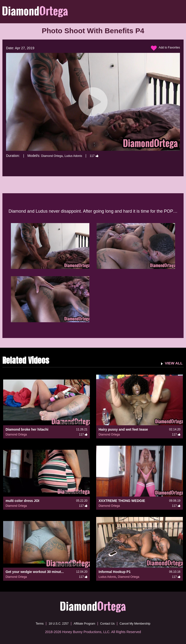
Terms (32, 623)
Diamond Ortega (54, 156)
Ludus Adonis (78, 156)
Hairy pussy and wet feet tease (123, 429)
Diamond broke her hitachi (27, 429)
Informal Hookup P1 (115, 572)
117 (101, 156)
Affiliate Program (83, 623)
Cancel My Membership (140, 623)
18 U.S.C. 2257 (54, 623)
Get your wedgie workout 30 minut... (35, 572)
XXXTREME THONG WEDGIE (122, 500)
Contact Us (109, 623)
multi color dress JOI (22, 500)
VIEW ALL (172, 363)
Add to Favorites (164, 48)
